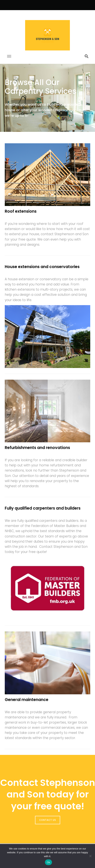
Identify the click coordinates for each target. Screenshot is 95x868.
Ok (48, 862)
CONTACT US (48, 820)
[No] (90, 856)
